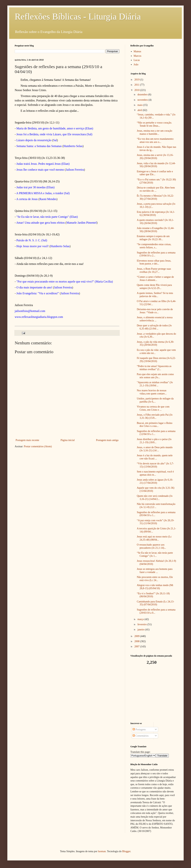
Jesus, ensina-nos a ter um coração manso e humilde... (155, 132)
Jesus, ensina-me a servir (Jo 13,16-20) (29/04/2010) (155, 157)
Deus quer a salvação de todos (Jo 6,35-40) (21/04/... (154, 327)
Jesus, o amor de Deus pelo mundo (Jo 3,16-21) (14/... (155, 449)
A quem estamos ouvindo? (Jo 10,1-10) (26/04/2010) (155, 222)
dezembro (143, 95)
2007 (137, 646)
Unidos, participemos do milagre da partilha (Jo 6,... (155, 400)
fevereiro (142, 624)
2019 (137, 80)
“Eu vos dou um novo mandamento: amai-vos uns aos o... (155, 140)
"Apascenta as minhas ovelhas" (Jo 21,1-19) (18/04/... (155, 384)
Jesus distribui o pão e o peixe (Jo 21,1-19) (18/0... (154, 441)
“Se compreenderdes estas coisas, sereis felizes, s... (154, 246)
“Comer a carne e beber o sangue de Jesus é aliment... (155, 278)
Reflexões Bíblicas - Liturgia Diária (78, 16)
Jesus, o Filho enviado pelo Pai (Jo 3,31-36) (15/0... (155, 416)
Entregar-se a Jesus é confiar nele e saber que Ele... (155, 173)
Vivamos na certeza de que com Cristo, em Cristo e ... (153, 408)
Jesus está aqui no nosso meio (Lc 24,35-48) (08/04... (154, 538)
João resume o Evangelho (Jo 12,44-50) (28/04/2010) (156, 230)
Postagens (139, 729)
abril (140, 110)
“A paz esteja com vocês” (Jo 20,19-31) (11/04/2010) (155, 522)
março (141, 619)
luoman (102, 851)
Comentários (141, 736)
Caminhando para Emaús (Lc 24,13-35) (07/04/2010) (155, 603)
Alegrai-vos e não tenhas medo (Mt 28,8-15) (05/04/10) (155, 587)
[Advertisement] (153, 694)
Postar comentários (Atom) (38, 446)
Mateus (137, 51)
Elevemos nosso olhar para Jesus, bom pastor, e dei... (154, 262)
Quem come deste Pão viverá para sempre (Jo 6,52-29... (154, 287)
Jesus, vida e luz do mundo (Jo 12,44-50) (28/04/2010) (156, 165)
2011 (137, 85)
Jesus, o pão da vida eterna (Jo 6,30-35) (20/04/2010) (155, 343)
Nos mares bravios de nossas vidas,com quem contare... (152, 392)
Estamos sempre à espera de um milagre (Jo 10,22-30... (153, 238)
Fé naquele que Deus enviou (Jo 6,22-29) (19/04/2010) (156, 360)
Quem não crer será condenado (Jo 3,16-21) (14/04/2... (155, 497)
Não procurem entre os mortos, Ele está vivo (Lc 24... (155, 579)
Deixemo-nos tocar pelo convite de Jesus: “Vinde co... (155, 311)
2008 (137, 641)
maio (140, 105)
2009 (137, 636)
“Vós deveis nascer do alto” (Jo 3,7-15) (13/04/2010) (155, 465)
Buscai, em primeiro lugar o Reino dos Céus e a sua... (155, 425)
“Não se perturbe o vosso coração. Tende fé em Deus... (154, 124)
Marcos (138, 56)
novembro (143, 100)
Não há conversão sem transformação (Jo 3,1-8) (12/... (156, 506)
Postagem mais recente (27, 440)
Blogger (126, 851)
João (136, 65)
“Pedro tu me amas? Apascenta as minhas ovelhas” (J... (154, 368)
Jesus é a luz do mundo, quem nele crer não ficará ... (155, 457)
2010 (137, 90)
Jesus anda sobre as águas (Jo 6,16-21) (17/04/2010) (155, 481)
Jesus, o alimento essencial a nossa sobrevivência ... (155, 319)
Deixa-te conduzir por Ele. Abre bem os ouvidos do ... (156, 189)
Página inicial (68, 440)
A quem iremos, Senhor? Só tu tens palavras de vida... (155, 295)
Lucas (137, 60)
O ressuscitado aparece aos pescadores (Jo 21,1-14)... (151, 546)
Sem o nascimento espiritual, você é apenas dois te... (155, 473)
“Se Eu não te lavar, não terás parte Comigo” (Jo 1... (155, 554)
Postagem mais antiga (107, 440)
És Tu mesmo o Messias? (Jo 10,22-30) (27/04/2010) (155, 197)
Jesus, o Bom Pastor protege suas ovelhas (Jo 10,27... (154, 270)
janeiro (141, 630)
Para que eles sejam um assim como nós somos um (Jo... (155, 376)
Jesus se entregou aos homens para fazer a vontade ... (155, 571)
